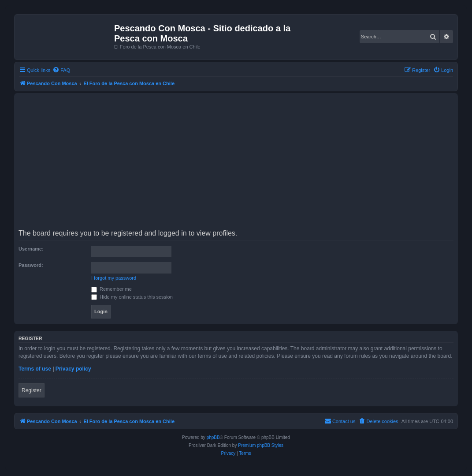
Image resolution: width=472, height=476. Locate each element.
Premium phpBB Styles (261, 445)
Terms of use (35, 369)
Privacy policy (73, 369)
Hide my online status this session (132, 297)
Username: (31, 249)
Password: (31, 265)
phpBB (213, 437)
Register (32, 390)
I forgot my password (114, 278)
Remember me (111, 289)
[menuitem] (61, 70)
